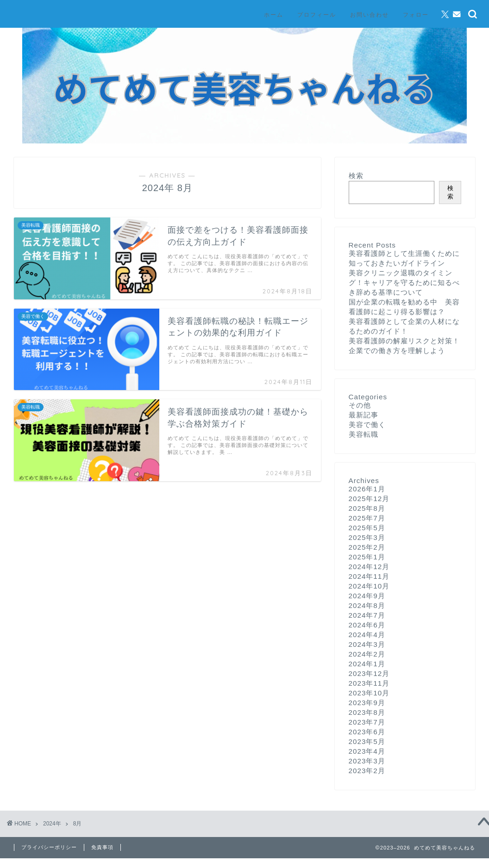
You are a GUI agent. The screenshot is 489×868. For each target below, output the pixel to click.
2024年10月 (369, 586)
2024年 (52, 824)
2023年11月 (369, 683)
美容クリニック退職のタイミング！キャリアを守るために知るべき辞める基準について (404, 282)
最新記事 (364, 415)
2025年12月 (369, 499)
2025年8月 (367, 508)
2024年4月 (367, 635)
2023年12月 (369, 673)
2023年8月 (367, 712)
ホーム (274, 15)
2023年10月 (369, 693)
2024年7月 (367, 615)
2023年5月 (367, 741)
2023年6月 (367, 732)
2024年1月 (367, 664)
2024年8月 (367, 605)
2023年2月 (367, 771)
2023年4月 (367, 751)
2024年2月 (367, 654)
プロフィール (317, 15)
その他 (360, 405)
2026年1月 (367, 489)
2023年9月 (367, 703)
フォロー (416, 15)
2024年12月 (369, 567)
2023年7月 (367, 722)
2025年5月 (367, 528)
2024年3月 (367, 644)
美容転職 (364, 434)
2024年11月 (369, 576)
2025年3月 (367, 537)
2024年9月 (367, 596)
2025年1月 (367, 557)
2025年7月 (367, 518)
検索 (356, 176)
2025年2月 (367, 547)
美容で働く (367, 425)
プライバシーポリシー (49, 847)
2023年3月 (367, 761)
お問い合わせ (370, 15)
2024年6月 (367, 625)
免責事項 (102, 847)
